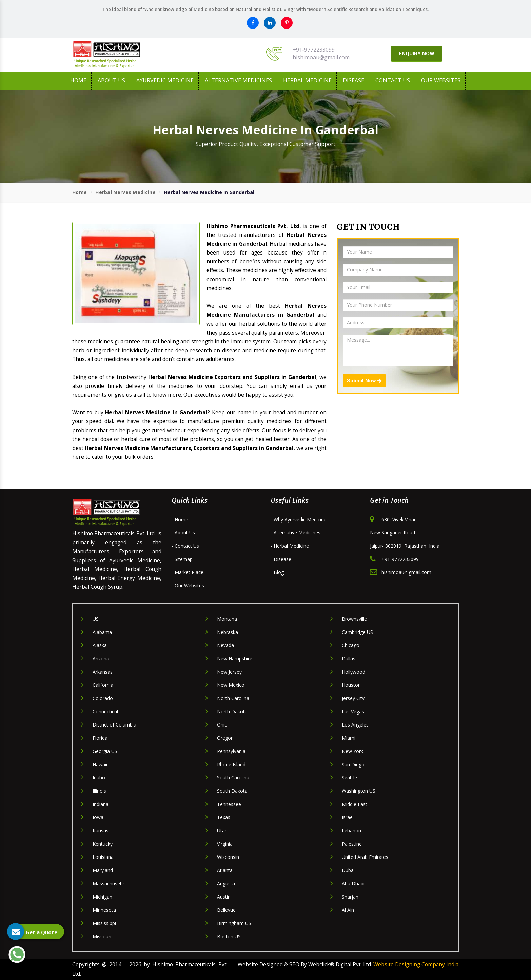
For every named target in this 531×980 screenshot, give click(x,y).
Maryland (103, 870)
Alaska (100, 645)
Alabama (102, 632)
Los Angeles (355, 725)
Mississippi (104, 923)
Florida (100, 738)
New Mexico (231, 685)
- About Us (183, 533)
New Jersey (229, 672)
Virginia (225, 844)
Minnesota (104, 910)
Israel (348, 817)
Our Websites (441, 80)
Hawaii (100, 764)
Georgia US (105, 751)
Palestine (352, 844)
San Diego (353, 764)
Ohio (222, 725)
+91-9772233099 (314, 50)
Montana (227, 619)
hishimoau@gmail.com (321, 57)
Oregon (225, 738)
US (96, 619)
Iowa (98, 817)
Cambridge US (357, 632)
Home (78, 80)
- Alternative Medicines (296, 533)
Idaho (99, 778)
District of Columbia (114, 725)
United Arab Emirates (365, 857)
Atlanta (225, 870)
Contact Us (393, 80)
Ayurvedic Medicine (165, 80)
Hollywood (353, 672)
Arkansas (103, 672)
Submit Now (364, 381)
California (103, 685)
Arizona (101, 658)
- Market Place (188, 572)
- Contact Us (185, 546)
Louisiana (103, 857)
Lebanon (351, 831)
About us (111, 80)
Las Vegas (353, 711)
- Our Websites (188, 586)
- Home (180, 519)
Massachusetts (109, 883)
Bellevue (226, 910)
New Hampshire (235, 658)
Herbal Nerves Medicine (125, 192)
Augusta (226, 883)
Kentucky (103, 844)
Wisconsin (228, 857)
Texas (224, 817)
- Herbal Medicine (290, 546)
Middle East (355, 804)
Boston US (229, 936)
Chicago (351, 645)
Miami (349, 738)
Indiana (101, 804)
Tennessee (229, 804)
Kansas (101, 831)
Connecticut (106, 711)
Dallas (349, 658)
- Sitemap (182, 559)
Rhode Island (231, 764)
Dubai (348, 870)
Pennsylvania (231, 751)
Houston (351, 685)
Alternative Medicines (238, 80)
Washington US (359, 791)
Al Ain (348, 910)
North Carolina (233, 698)
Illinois (99, 791)
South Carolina (233, 778)
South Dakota (232, 791)
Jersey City (353, 698)
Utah (222, 831)
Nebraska (228, 632)
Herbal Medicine (307, 80)
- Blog (277, 572)
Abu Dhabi (353, 883)
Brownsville (354, 619)
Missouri (102, 936)
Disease (353, 80)
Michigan (102, 897)
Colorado (103, 698)
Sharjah (350, 897)
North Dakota (232, 711)
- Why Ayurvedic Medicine (299, 519)
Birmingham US (234, 923)
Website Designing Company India (416, 965)
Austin (224, 897)
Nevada (225, 645)
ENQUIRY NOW (417, 54)
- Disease (281, 559)
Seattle (349, 778)
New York (352, 751)
